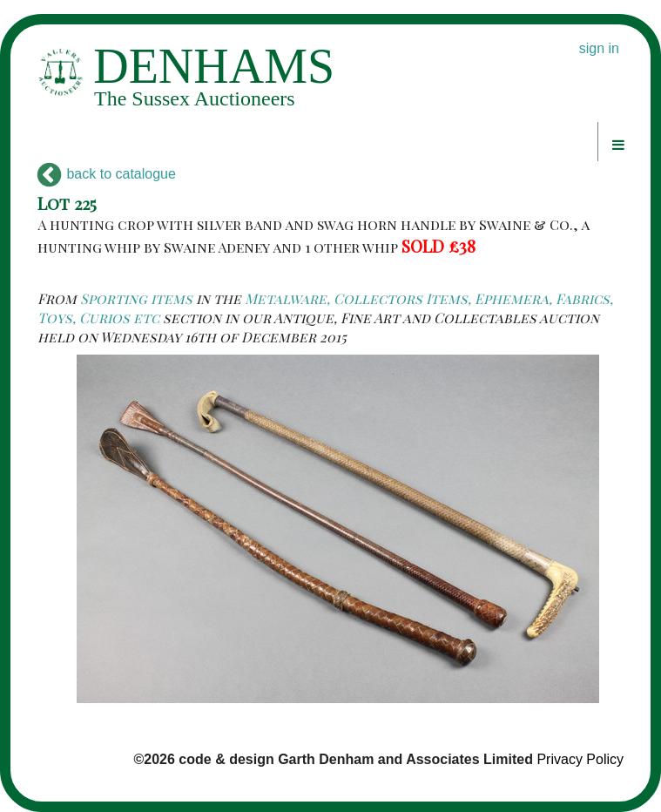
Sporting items (136, 298)
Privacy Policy (580, 759)
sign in (599, 48)
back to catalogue (107, 174)
